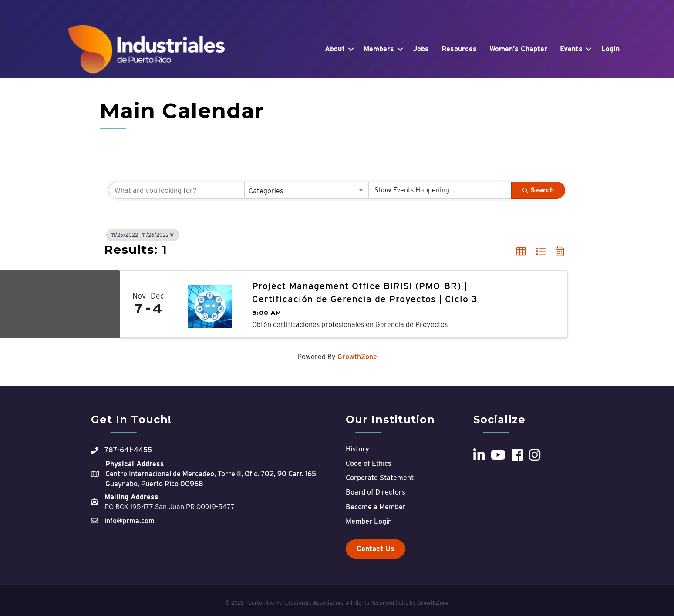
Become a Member (376, 507)
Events (571, 49)
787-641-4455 (128, 450)
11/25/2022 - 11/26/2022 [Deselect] (143, 235)
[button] (521, 252)
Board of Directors (376, 492)
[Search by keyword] (177, 190)
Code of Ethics (369, 463)
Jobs (421, 49)
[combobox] (307, 190)
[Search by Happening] (440, 190)
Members (379, 49)
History (357, 449)
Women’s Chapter (518, 49)
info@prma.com (130, 521)
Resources (459, 49)
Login (610, 49)
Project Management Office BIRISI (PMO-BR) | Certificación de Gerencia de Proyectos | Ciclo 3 (365, 292)
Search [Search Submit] (538, 190)
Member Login (369, 521)
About (335, 49)
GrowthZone (357, 357)
